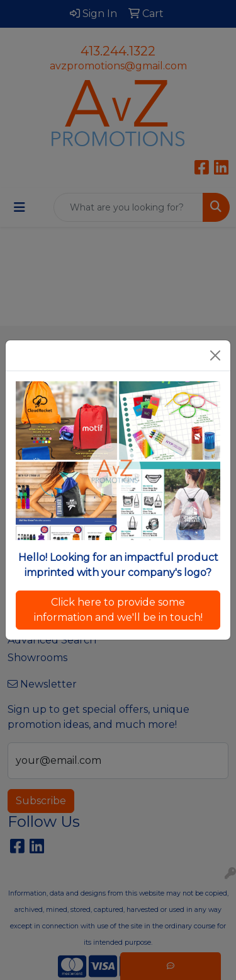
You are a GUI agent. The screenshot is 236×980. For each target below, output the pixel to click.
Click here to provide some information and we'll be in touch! (118, 610)
